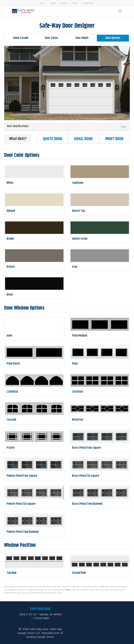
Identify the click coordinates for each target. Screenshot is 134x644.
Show (124, 127)
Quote (52, 139)
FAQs (43, 3)
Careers (53, 3)
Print (114, 139)
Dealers (65, 3)
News (75, 3)
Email (83, 139)
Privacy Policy (88, 3)
